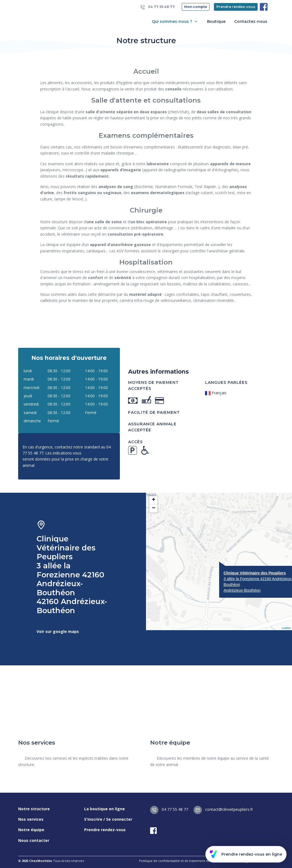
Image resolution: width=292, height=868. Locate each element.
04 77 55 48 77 (158, 7)
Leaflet (286, 628)
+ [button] (154, 500)
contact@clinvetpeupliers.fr (223, 809)
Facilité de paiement (154, 412)
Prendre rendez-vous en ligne (246, 854)
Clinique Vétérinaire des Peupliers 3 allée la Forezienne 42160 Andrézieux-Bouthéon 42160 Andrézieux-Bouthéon (72, 575)
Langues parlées (226, 382)
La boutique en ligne (104, 809)
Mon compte (196, 7)
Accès (135, 442)
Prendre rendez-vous (236, 7)
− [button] (154, 508)
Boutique (216, 21)
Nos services (31, 819)
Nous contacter (34, 840)
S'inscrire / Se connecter (108, 819)
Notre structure (34, 809)
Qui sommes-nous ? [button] (175, 22)
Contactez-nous (251, 21)
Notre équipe (31, 830)
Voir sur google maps (58, 631)
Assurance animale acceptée (152, 427)
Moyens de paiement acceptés (153, 385)
